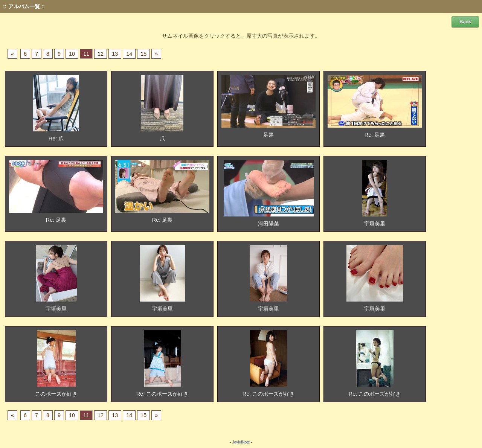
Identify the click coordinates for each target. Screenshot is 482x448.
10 (72, 54)
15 (143, 54)
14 (129, 54)
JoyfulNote (241, 442)
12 (101, 54)
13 (115, 54)
